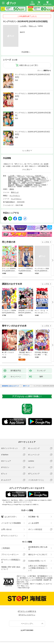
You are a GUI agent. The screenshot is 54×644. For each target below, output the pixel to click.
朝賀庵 (19, 186)
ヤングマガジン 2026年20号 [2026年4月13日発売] (32, 95)
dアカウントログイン (10, 536)
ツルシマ (34, 186)
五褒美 (24, 182)
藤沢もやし (36, 177)
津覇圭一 (16, 183)
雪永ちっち (33, 26)
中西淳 (44, 185)
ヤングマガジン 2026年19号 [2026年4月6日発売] (33, 114)
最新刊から (47, 71)
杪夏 (10, 183)
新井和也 (25, 179)
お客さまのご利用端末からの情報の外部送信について (38, 568)
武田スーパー (13, 177)
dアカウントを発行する (27, 611)
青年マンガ (15, 192)
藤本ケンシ (19, 185)
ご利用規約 (6, 548)
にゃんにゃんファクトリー (37, 182)
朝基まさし (29, 180)
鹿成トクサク (42, 179)
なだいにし (30, 176)
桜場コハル (12, 186)
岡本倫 (36, 180)
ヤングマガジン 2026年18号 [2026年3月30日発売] (32, 133)
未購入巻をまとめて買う (29, 65)
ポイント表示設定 (35, 529)
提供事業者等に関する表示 (38, 548)
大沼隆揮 (26, 186)
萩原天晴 (11, 179)
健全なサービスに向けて (38, 554)
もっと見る (45, 242)
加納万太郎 (12, 182)
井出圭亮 (11, 185)
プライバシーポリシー (10, 554)
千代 (40, 186)
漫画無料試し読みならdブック (10, 386)
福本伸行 (33, 179)
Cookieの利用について (37, 561)
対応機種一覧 (34, 517)
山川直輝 (20, 180)
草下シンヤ (30, 183)
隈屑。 (44, 177)
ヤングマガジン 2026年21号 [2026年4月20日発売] (32, 76)
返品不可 (22, 32)
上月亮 (23, 183)
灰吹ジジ (37, 185)
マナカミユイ (45, 180)
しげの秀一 (24, 26)
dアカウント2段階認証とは (11, 561)
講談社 (12, 189)
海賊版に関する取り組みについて (11, 568)
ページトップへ (27, 624)
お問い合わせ (6, 529)
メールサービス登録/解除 (11, 523)
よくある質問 (34, 523)
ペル (19, 182)
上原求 (18, 179)
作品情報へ (26, 52)
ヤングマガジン (15, 196)
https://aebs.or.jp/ (24, 588)
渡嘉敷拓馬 (29, 185)
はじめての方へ (9, 517)
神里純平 (39, 183)
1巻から (40, 71)
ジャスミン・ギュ (25, 177)
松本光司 (38, 176)
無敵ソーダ (12, 180)
